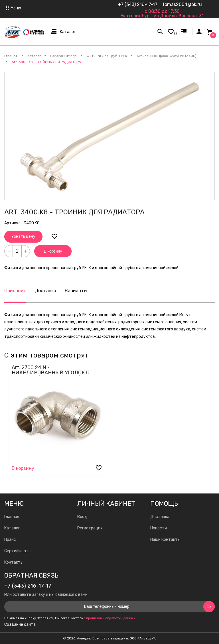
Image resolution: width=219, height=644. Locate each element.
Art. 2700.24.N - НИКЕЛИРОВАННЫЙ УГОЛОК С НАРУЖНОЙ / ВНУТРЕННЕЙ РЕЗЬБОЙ (51, 375)
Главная (12, 517)
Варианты (76, 291)
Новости (159, 528)
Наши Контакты (165, 540)
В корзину (53, 251)
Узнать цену (23, 236)
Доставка (45, 291)
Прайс (10, 540)
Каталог (12, 528)
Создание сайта (20, 625)
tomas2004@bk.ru (182, 4)
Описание (15, 291)
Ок (209, 607)
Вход (82, 517)
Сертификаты (18, 551)
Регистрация (90, 528)
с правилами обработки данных (109, 618)
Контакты (14, 562)
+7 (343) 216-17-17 (138, 4)
